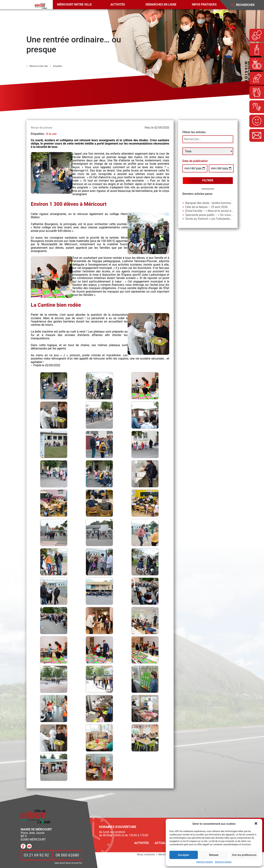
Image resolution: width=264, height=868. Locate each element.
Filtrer (208, 180)
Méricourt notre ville (74, 4)
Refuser (214, 855)
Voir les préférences (244, 855)
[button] (256, 824)
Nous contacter (146, 855)
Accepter (184, 855)
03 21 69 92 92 (36, 855)
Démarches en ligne (161, 4)
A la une (51, 134)
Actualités (163, 843)
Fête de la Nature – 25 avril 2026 (207, 207)
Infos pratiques (204, 4)
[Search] (248, 5)
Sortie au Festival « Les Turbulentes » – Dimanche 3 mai (222, 219)
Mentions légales (205, 862)
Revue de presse (41, 128)
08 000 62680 (67, 855)
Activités (118, 4)
